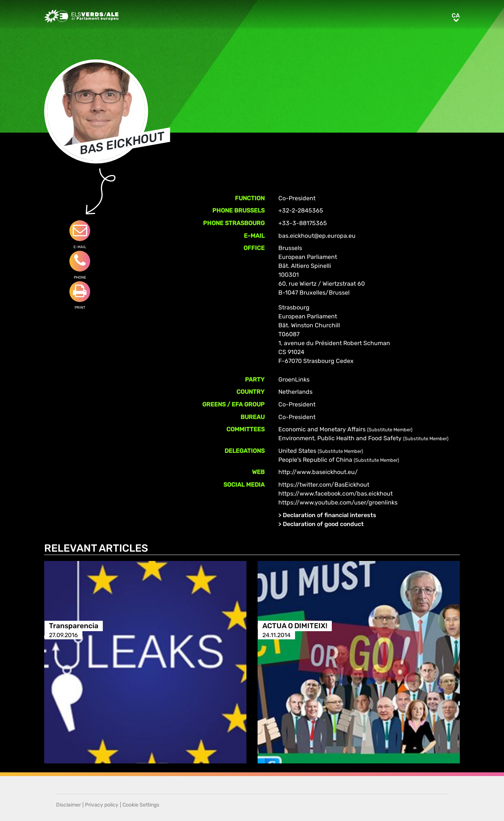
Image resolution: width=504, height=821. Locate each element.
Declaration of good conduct (323, 524)
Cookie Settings (141, 805)
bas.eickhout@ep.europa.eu (317, 236)
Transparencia (74, 626)
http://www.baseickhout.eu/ (318, 472)
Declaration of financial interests (330, 515)
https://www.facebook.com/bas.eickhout (336, 494)
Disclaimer (68, 805)
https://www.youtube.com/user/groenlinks (338, 502)
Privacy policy (102, 805)
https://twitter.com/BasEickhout (324, 485)
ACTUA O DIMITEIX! (295, 626)
